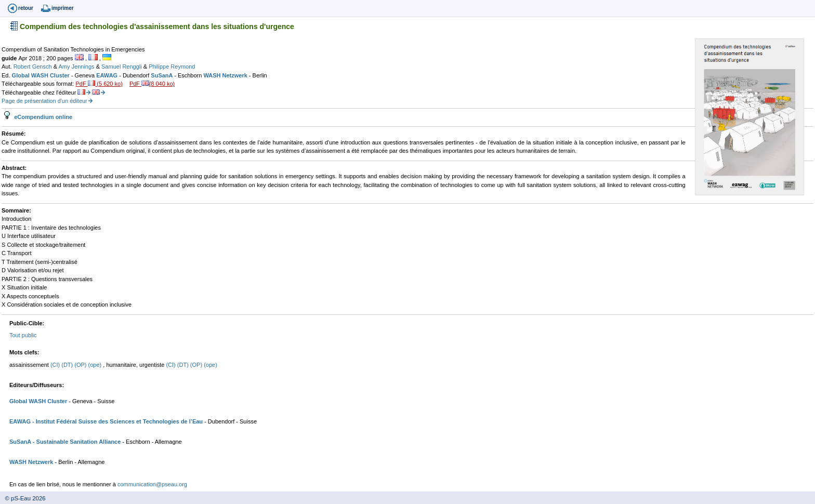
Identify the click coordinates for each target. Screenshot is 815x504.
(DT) (68, 365)
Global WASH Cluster (42, 75)
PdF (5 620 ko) (99, 84)
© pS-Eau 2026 (23, 498)
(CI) (56, 365)
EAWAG (108, 75)
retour (26, 8)
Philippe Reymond (172, 67)
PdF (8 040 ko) (152, 84)
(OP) (81, 365)
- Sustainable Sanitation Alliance (76, 442)
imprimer (63, 8)
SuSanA (162, 75)
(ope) (96, 365)
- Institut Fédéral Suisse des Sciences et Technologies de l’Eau (117, 421)
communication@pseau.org (152, 484)
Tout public (23, 335)
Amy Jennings (77, 67)
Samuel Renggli (122, 67)
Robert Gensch (34, 67)
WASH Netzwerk (226, 75)
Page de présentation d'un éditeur (44, 101)
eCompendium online (42, 117)
